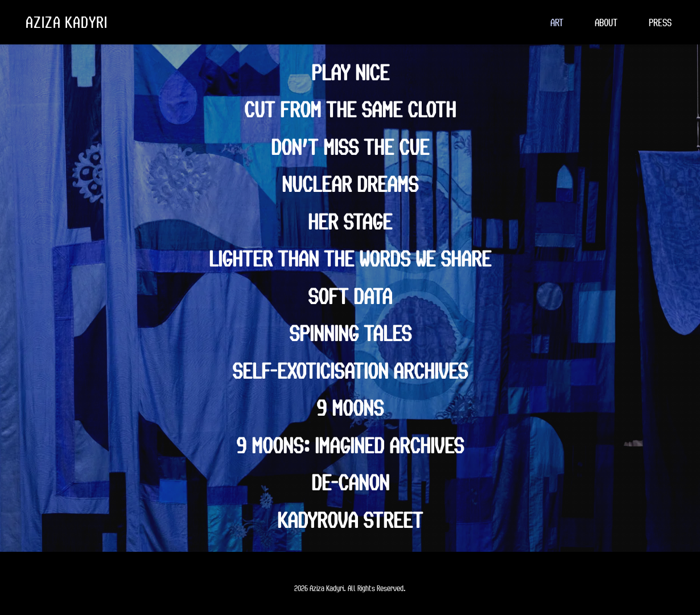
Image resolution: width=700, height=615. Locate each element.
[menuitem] (557, 22)
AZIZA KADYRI (67, 22)
